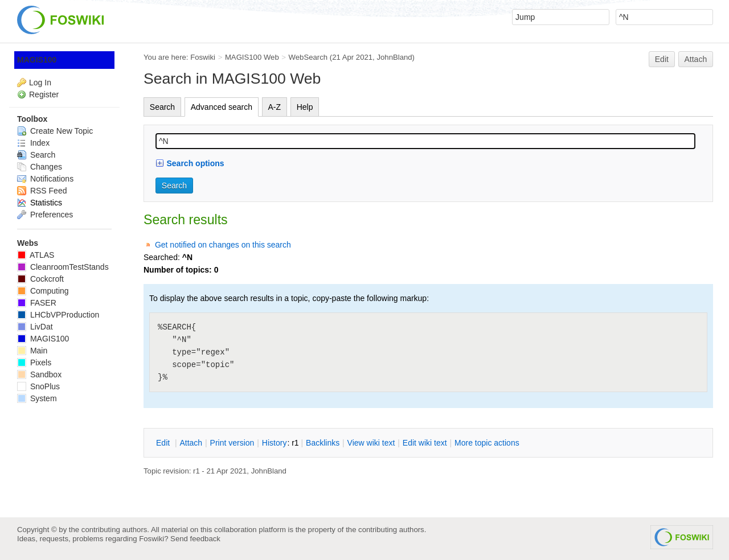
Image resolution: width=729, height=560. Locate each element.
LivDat (35, 327)
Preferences (45, 215)
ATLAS (36, 255)
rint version (232, 443)
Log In (40, 83)
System (37, 398)
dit (164, 443)
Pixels (34, 363)
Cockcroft (40, 279)
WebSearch (308, 57)
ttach (191, 443)
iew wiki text (371, 443)
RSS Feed (42, 191)
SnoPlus (38, 386)
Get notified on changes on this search (223, 245)
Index (33, 143)
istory (275, 443)
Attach (696, 59)
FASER (37, 303)
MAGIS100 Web (252, 57)
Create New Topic (55, 131)
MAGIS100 (37, 60)
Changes (40, 167)
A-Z (275, 107)
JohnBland (394, 57)
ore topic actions (487, 443)
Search (162, 107)
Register (44, 94)
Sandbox (39, 374)
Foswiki (203, 57)
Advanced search (222, 107)
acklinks (323, 443)
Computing (43, 291)
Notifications (45, 179)
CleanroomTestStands (63, 267)
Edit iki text (425, 443)
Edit (662, 59)
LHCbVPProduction (58, 315)
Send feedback (195, 539)
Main (32, 351)
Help (305, 107)
